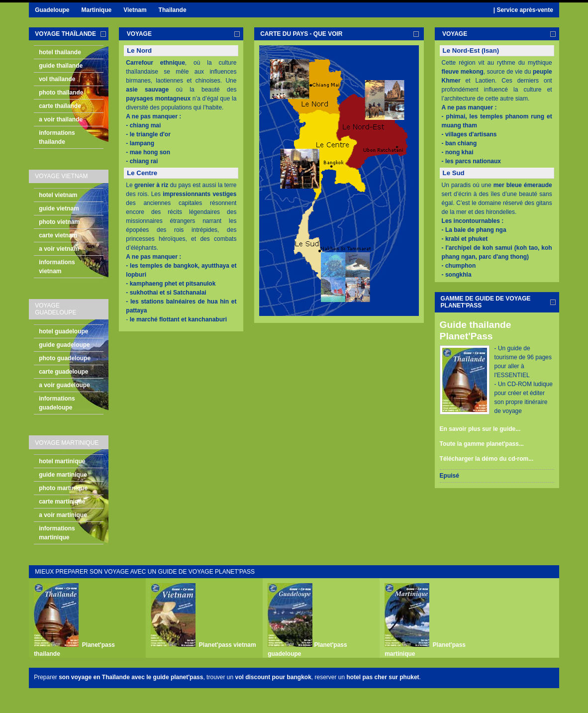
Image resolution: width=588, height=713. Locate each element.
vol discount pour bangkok (273, 677)
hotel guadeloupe (63, 331)
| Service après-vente (523, 10)
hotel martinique (62, 461)
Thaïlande (173, 10)
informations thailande (57, 137)
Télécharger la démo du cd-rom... (487, 459)
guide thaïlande (61, 66)
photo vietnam (59, 222)
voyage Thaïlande (65, 34)
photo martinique (63, 488)
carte (301, 34)
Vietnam (135, 10)
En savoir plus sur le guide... (480, 429)
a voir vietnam (59, 249)
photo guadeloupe (65, 358)
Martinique (96, 10)
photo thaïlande (61, 93)
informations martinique (57, 533)
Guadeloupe (52, 10)
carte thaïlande (60, 106)
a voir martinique (63, 515)
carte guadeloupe (63, 372)
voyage (138, 34)
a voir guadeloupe (64, 385)
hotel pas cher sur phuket (383, 677)
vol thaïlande (57, 79)
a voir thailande (61, 119)
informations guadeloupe (57, 403)
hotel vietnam (58, 195)
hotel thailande (60, 52)
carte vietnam (58, 235)
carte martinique (62, 502)
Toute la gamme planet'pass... (482, 444)
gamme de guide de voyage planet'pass (486, 302)
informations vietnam (57, 267)
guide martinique (63, 475)
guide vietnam (59, 208)
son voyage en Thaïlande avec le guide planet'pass (131, 677)
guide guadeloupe (64, 345)
